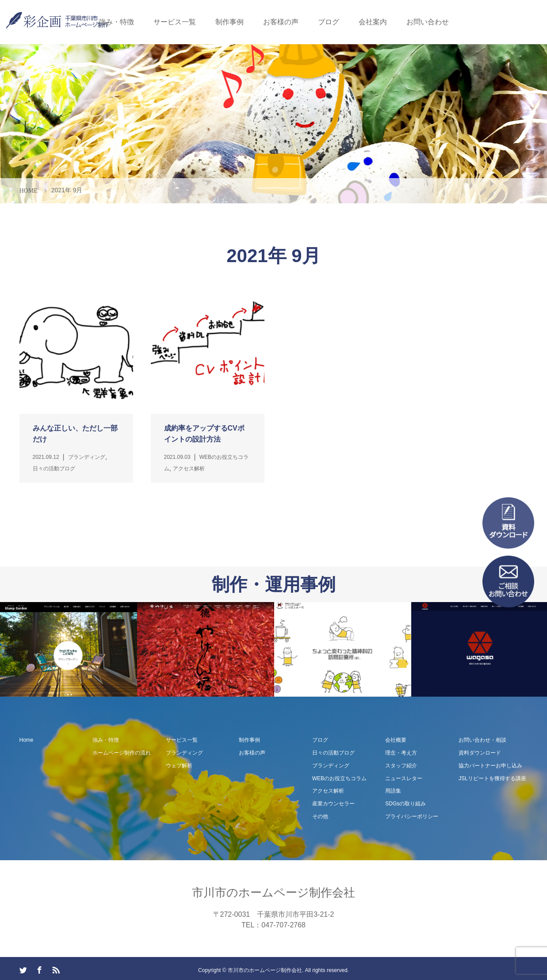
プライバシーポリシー (412, 816)
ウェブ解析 (179, 766)
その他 (320, 816)
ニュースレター (404, 778)
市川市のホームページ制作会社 (273, 892)
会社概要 (396, 740)
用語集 (393, 791)
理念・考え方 (401, 753)
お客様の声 (281, 22)
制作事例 (230, 22)
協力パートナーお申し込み (490, 766)
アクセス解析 (328, 791)
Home (27, 740)
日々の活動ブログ (333, 753)
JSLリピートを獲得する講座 (492, 778)
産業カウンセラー (333, 804)
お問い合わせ (428, 22)
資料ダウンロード (480, 753)
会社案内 (373, 22)
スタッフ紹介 (401, 766)
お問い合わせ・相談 (482, 740)
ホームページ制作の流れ (122, 753)
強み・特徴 (116, 22)
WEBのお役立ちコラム (339, 778)
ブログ (329, 22)
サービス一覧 (175, 22)
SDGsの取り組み (405, 804)
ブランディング (184, 753)
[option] (69, 650)
